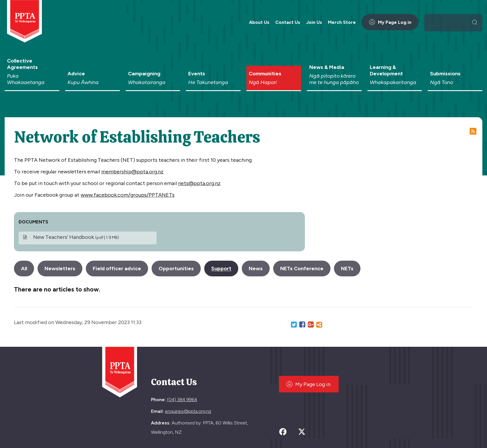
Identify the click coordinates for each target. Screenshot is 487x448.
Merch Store (342, 22)
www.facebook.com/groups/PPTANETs (128, 195)
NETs (347, 269)
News (256, 269)
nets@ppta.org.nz (199, 183)
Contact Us (288, 22)
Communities (274, 78)
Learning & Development (395, 75)
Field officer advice (117, 269)
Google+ (311, 325)
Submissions (455, 78)
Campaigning (153, 78)
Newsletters (60, 269)
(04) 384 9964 (182, 400)
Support (221, 269)
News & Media (334, 75)
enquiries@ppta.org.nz (188, 411)
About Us (259, 22)
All (24, 269)
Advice (93, 78)
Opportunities (176, 269)
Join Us (314, 22)
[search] (448, 22)
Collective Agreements (32, 72)
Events (213, 78)
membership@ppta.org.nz (132, 172)
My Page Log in (390, 22)
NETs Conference (302, 269)
